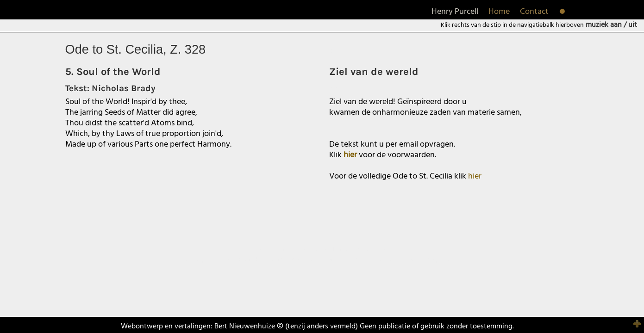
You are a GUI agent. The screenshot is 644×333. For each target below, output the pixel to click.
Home (499, 12)
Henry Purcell (455, 12)
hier (475, 176)
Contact (534, 12)
